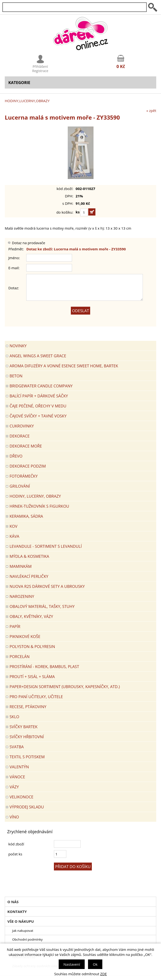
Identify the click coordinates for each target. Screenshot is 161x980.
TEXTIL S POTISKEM (27, 757)
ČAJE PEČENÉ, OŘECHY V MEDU (38, 406)
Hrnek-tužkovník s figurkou (39, 506)
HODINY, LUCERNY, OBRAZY (35, 496)
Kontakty (17, 912)
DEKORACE (20, 436)
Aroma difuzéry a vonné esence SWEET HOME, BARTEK (64, 366)
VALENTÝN (19, 767)
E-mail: (14, 268)
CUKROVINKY (22, 426)
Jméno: (14, 258)
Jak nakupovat (23, 931)
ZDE (104, 974)
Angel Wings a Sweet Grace (38, 356)
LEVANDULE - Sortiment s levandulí (46, 546)
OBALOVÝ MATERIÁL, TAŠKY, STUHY (42, 606)
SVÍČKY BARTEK (23, 727)
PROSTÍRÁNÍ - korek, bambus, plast (44, 667)
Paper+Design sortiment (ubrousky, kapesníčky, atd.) (65, 687)
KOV (13, 526)
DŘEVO (16, 456)
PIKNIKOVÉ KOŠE (25, 636)
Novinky (18, 346)
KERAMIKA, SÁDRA (26, 516)
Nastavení (72, 964)
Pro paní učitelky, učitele (36, 697)
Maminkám (21, 566)
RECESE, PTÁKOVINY (28, 707)
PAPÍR (15, 626)
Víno (14, 817)
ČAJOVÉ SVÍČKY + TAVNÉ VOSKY (38, 416)
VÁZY (14, 787)
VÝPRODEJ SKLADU (27, 807)
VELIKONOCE (21, 797)
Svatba (17, 747)
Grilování (20, 486)
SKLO (14, 717)
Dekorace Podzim (28, 466)
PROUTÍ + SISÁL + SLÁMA (32, 677)
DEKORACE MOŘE (26, 446)
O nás (13, 902)
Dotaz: (14, 288)
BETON (16, 376)
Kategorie (19, 82)
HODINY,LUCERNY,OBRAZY (27, 101)
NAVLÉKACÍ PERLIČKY (29, 576)
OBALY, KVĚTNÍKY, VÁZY (31, 616)
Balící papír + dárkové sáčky (39, 396)
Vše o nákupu (21, 921)
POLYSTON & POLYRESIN (32, 646)
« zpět (151, 111)
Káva (14, 536)
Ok (95, 964)
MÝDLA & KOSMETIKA (29, 556)
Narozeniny (22, 596)
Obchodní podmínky (27, 939)
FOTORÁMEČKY (24, 476)
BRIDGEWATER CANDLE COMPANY (41, 386)
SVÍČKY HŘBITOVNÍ (27, 737)
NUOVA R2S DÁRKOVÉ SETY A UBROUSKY (47, 586)
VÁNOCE (17, 777)
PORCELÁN (20, 656)
